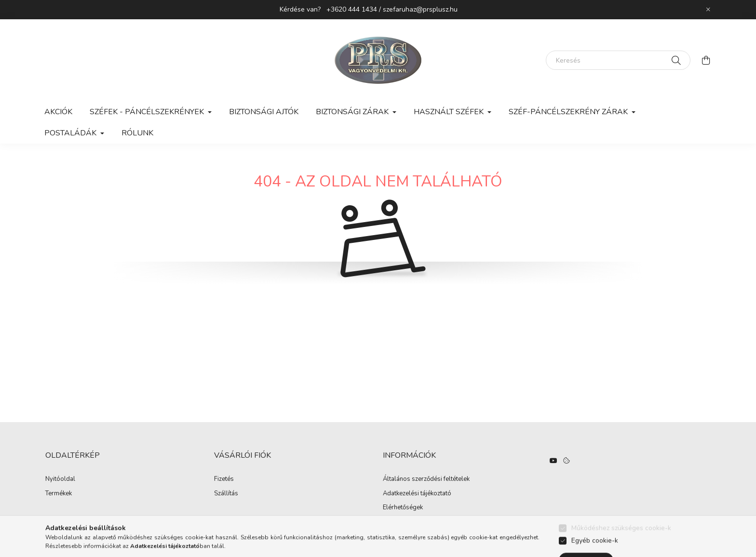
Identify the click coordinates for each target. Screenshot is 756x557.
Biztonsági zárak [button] (353, 112)
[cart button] (706, 60)
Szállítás (226, 494)
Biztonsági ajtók (264, 112)
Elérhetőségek (403, 508)
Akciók (58, 112)
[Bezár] (708, 10)
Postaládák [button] (71, 133)
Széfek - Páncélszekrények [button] (148, 112)
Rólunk (137, 133)
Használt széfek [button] (450, 112)
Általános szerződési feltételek (426, 479)
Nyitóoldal (60, 479)
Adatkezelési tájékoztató (417, 494)
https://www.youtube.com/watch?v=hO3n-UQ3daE (553, 461)
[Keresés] (618, 60)
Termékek (59, 494)
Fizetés (224, 479)
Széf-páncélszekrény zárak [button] (569, 112)
